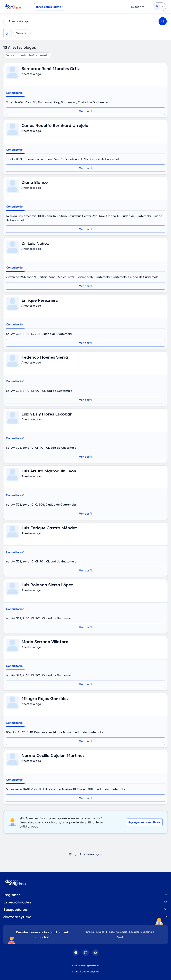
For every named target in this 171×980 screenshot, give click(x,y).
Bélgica (100, 932)
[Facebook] (76, 953)
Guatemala (148, 932)
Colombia (122, 932)
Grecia (90, 932)
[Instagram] (86, 953)
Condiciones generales (86, 965)
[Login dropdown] (159, 7)
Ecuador (134, 932)
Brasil (120, 937)
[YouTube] (95, 953)
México (110, 932)
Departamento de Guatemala (27, 55)
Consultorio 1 (15, 93)
